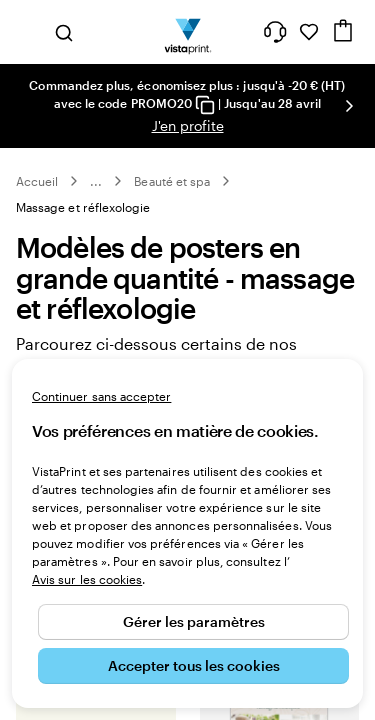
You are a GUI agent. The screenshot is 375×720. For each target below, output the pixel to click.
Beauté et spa (172, 181)
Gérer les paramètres (194, 621)
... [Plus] (96, 181)
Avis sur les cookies (87, 579)
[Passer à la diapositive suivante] (349, 106)
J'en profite (188, 125)
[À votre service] (275, 32)
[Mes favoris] (309, 32)
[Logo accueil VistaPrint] (187, 32)
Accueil (37, 181)
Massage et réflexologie (83, 207)
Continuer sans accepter (101, 396)
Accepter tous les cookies (194, 665)
